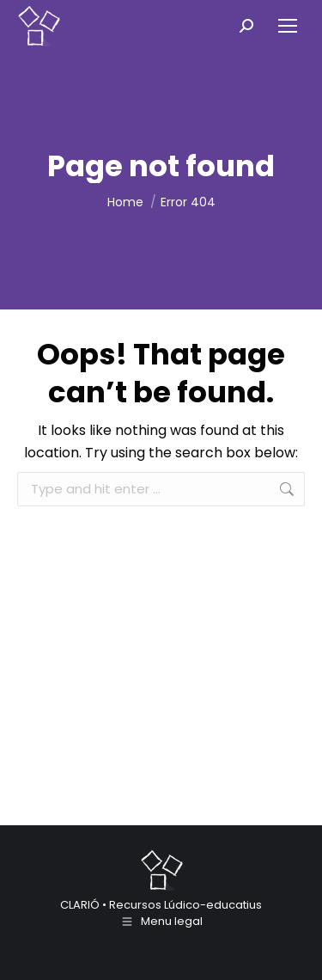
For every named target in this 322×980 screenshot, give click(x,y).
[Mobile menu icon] (288, 26)
